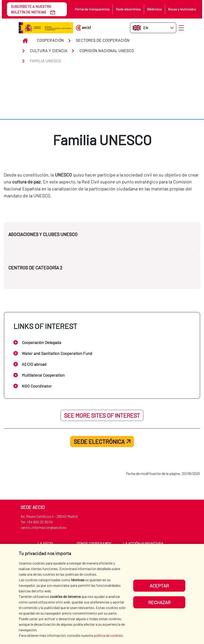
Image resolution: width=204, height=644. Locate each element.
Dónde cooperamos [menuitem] (94, 534)
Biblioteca (154, 9)
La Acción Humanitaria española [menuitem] (143, 537)
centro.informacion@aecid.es (43, 518)
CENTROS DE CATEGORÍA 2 (35, 258)
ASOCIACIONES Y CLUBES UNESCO (43, 225)
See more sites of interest (102, 406)
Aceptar (159, 586)
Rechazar (159, 602)
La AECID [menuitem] (45, 534)
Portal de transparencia (92, 9)
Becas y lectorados (182, 9)
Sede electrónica (128, 9)
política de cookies (108, 635)
